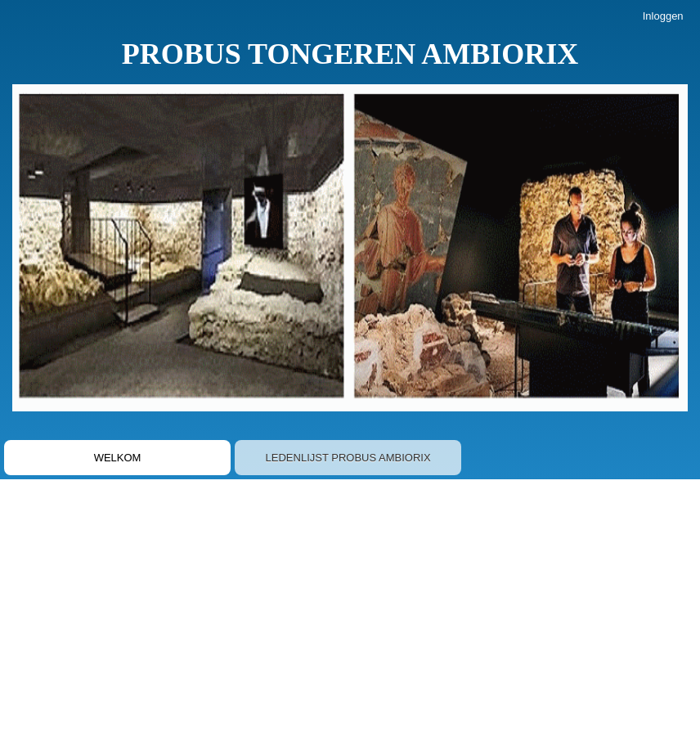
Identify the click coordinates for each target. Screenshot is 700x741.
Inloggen (663, 16)
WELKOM (118, 458)
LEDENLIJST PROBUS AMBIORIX (348, 458)
